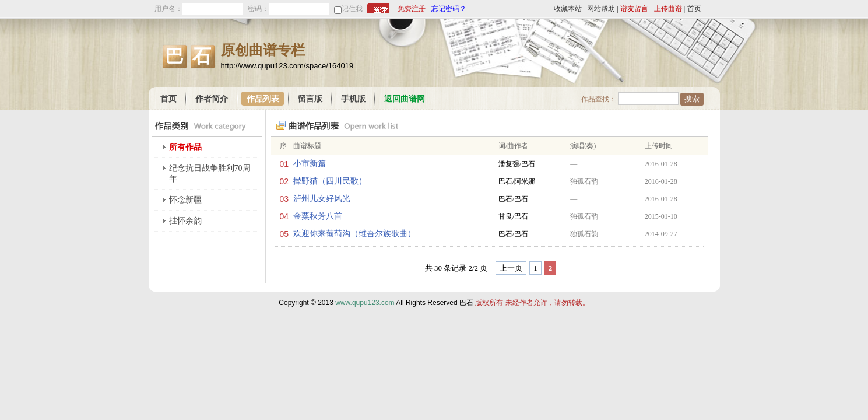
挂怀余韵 (185, 221)
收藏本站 (568, 9)
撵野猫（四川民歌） (330, 181)
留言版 (310, 99)
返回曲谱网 (405, 99)
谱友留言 (634, 9)
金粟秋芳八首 (318, 216)
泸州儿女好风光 (322, 199)
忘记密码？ (449, 9)
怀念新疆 (185, 200)
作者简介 (212, 99)
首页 (694, 9)
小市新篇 (310, 164)
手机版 (353, 99)
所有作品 (185, 147)
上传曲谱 (668, 9)
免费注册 (412, 9)
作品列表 (263, 99)
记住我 (352, 9)
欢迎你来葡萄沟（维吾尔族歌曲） (354, 234)
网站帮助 (601, 9)
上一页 (511, 268)
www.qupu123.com (365, 303)
